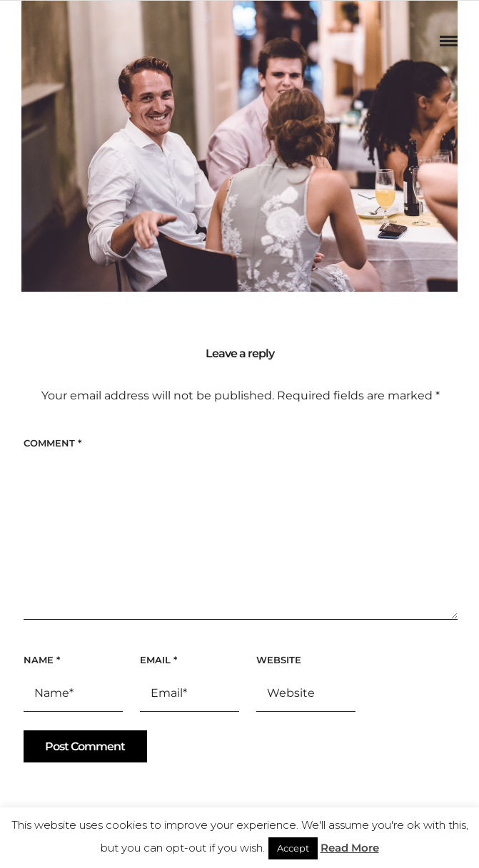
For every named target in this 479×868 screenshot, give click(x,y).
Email (158, 660)
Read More (350, 848)
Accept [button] (293, 848)
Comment (52, 443)
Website (279, 660)
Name (42, 660)
